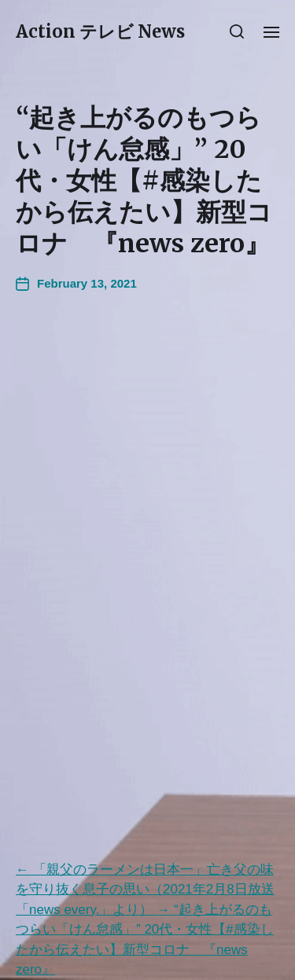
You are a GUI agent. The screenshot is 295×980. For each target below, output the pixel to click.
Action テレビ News (100, 31)
